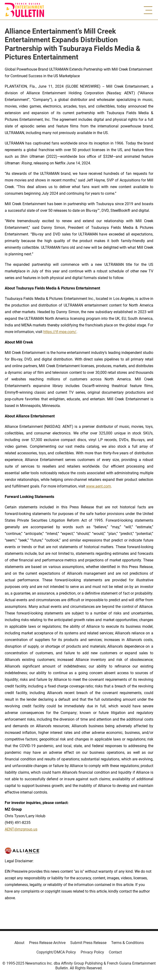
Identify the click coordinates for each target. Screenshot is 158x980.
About (19, 943)
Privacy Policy (92, 952)
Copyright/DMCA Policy (56, 952)
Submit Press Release (88, 943)
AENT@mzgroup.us (21, 829)
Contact (115, 952)
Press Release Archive (47, 943)
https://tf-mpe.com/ (60, 332)
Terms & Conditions (127, 943)
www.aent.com (99, 486)
